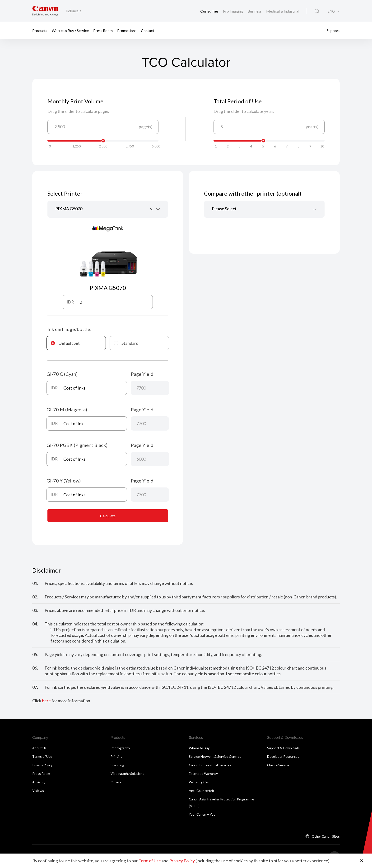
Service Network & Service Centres (215, 756)
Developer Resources (283, 756)
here (46, 701)
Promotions (127, 30)
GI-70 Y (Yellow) (64, 481)
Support (333, 30)
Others (116, 782)
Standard (126, 343)
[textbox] (264, 209)
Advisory (39, 782)
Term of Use (150, 861)
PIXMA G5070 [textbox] (69, 209)
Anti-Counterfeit (202, 791)
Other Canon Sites (326, 836)
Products (40, 30)
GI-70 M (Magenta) (67, 409)
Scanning (117, 765)
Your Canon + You (202, 814)
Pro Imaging (233, 11)
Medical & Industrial (283, 11)
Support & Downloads (283, 748)
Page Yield (142, 374)
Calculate (108, 516)
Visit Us (38, 791)
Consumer (210, 11)
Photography (120, 748)
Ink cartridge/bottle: (69, 329)
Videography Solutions (127, 774)
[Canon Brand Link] (45, 11)
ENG (331, 11)
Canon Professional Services (210, 765)
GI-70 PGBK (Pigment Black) (77, 445)
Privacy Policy (42, 765)
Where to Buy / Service (70, 30)
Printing (116, 756)
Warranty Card (200, 782)
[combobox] (108, 209)
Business (255, 11)
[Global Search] (317, 11)
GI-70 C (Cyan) (62, 374)
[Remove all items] (151, 209)
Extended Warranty (203, 774)
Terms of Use (42, 756)
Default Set (65, 343)
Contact (148, 30)
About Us (39, 748)
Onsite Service (278, 765)
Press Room (103, 30)
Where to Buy (199, 748)
